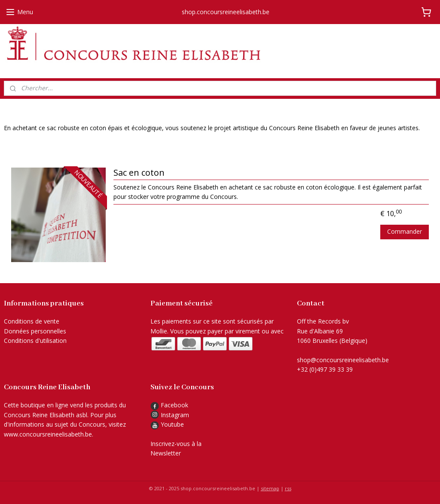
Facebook (169, 405)
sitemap (270, 488)
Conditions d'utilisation (35, 341)
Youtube (172, 424)
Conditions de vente (32, 321)
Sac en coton (139, 173)
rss (288, 488)
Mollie (159, 331)
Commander (405, 231)
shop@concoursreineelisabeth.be (343, 360)
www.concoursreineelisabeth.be (48, 434)
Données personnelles (35, 331)
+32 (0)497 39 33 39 (325, 369)
